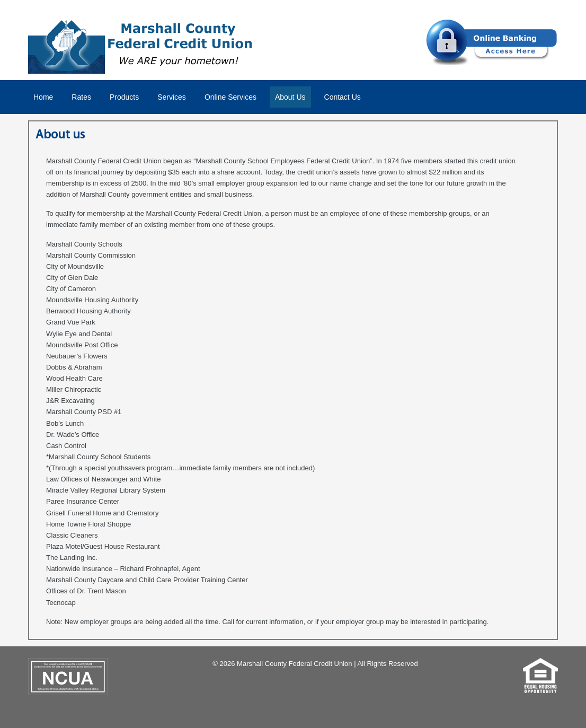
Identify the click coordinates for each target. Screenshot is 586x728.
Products (124, 97)
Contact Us (343, 97)
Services (172, 97)
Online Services (230, 97)
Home (43, 97)
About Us (290, 97)
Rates (81, 97)
